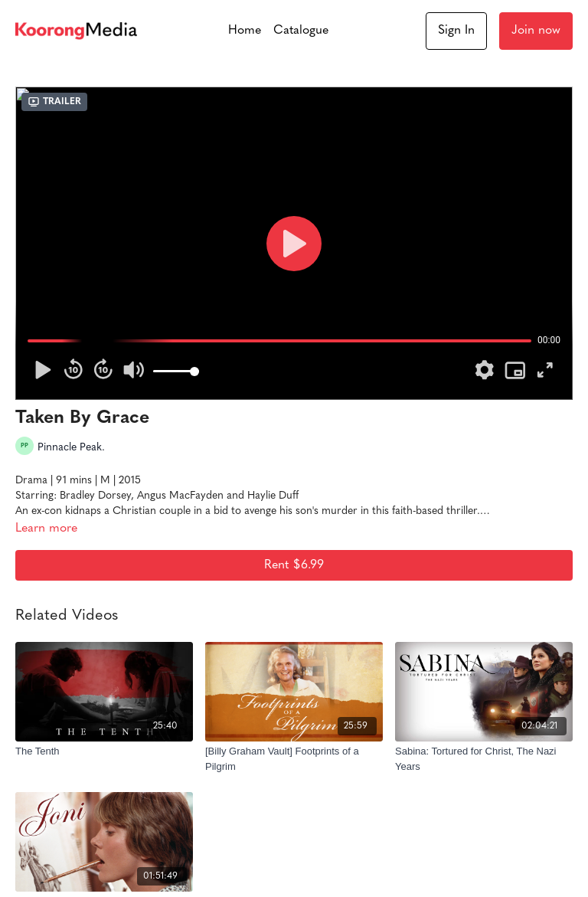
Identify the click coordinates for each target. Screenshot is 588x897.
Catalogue (301, 31)
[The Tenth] (104, 751)
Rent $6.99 (294, 565)
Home (245, 31)
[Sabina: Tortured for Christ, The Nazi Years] (484, 759)
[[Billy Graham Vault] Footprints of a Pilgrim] (294, 759)
